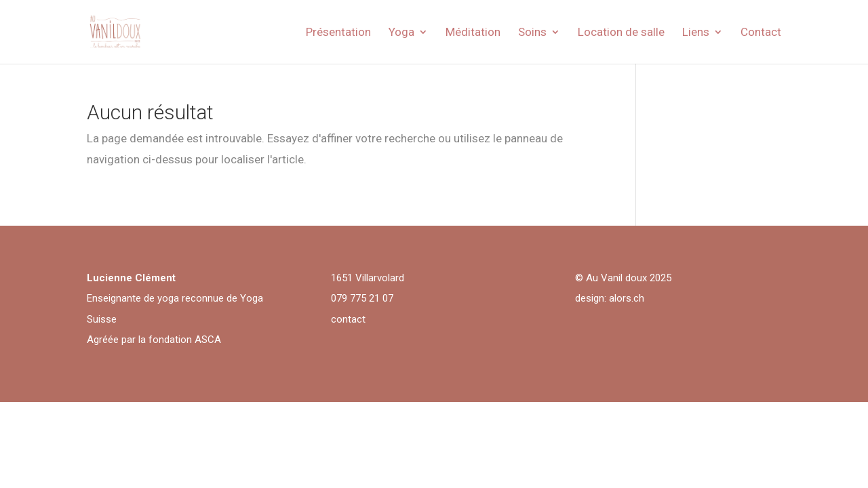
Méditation (473, 33)
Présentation (338, 33)
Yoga (401, 33)
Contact (761, 33)
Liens (696, 33)
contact (348, 319)
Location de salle (621, 33)
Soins (532, 33)
